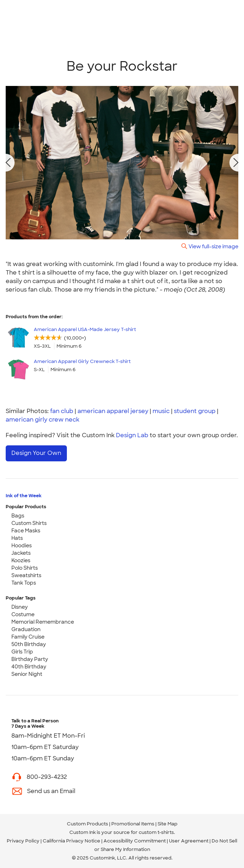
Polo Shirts (25, 568)
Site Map (168, 824)
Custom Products (87, 824)
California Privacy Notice (71, 841)
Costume (23, 614)
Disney (20, 607)
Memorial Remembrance (43, 622)
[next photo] (236, 163)
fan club (62, 411)
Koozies (21, 560)
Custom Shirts (29, 523)
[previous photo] (8, 163)
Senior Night (27, 674)
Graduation (26, 629)
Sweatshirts (26, 575)
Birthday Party (30, 659)
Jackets (21, 553)
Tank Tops (24, 583)
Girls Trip (22, 652)
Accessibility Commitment (135, 841)
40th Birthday (29, 667)
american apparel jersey (113, 411)
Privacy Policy (23, 841)
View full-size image (213, 246)
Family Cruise (28, 637)
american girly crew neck (43, 420)
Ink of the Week (24, 496)
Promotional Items (133, 824)
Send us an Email (51, 791)
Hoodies (22, 546)
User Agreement (189, 841)
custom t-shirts (156, 832)
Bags (18, 516)
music (161, 411)
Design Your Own (36, 453)
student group (195, 411)
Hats (17, 538)
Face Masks (26, 531)
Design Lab (132, 435)
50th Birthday (29, 644)
